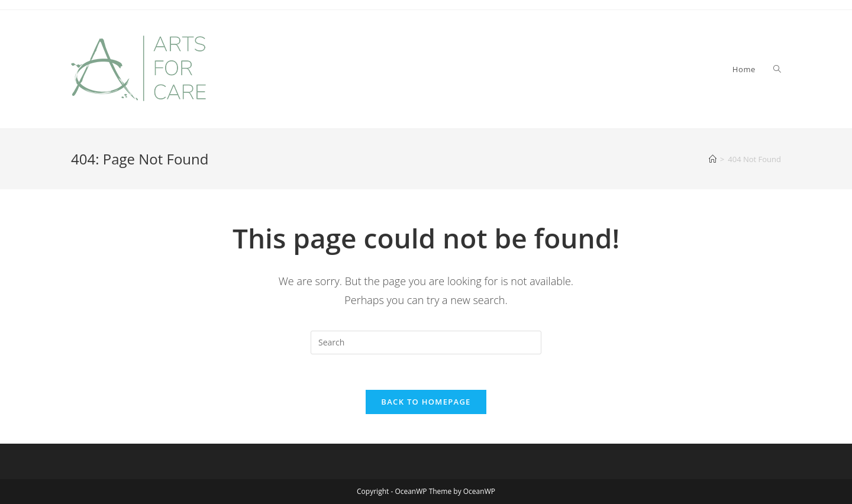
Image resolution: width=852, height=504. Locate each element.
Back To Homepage (426, 402)
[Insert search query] (426, 343)
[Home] (713, 159)
